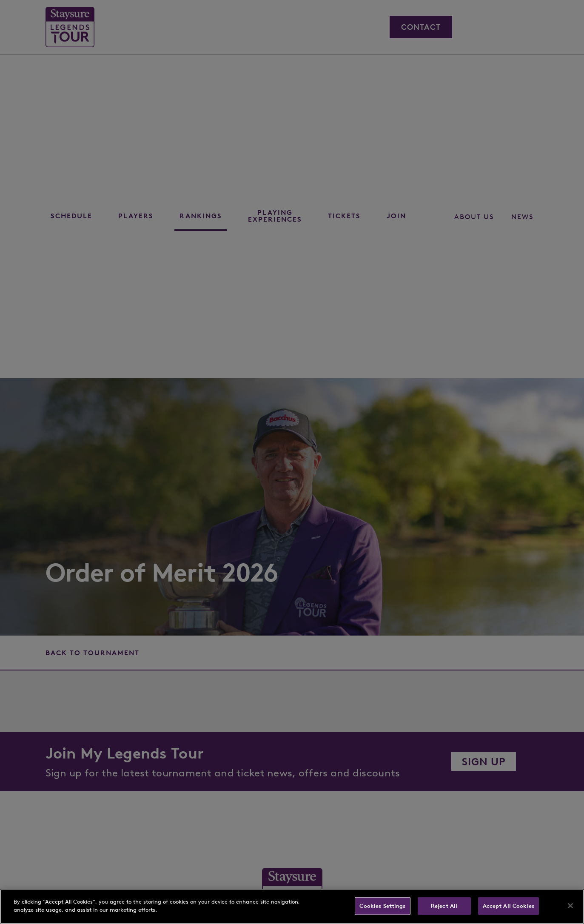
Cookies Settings (382, 906)
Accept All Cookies (509, 906)
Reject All (444, 906)
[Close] (570, 906)
